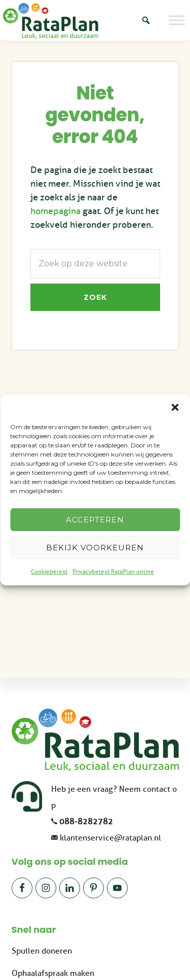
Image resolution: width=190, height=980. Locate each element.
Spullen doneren (42, 951)
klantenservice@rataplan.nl (110, 838)
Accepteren (95, 520)
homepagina (55, 211)
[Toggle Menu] (177, 20)
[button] (175, 407)
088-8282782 (86, 822)
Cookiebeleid (49, 572)
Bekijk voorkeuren (95, 548)
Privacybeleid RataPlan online (113, 572)
